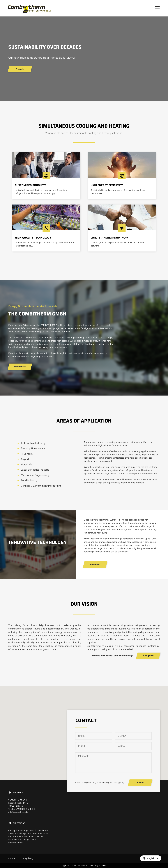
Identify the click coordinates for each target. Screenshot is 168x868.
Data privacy (27, 858)
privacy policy (119, 782)
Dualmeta (103, 866)
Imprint (12, 858)
